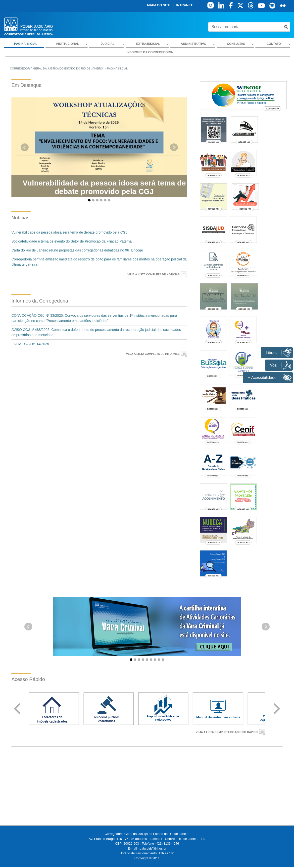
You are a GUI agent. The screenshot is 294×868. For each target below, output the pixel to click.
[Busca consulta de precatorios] (286, 27)
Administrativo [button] (194, 44)
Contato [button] (274, 44)
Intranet (185, 5)
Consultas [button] (236, 44)
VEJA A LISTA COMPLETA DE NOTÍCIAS (153, 274)
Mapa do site (158, 5)
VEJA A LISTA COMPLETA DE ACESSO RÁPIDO (227, 732)
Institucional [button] (68, 44)
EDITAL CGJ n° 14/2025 (30, 344)
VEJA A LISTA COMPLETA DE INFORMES (153, 354)
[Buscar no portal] (245, 27)
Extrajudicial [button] (148, 44)
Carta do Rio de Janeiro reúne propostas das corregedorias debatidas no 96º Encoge (77, 250)
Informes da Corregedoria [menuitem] (150, 52)
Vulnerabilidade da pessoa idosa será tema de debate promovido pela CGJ (69, 232)
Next (277, 709)
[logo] (29, 26)
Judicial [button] (108, 44)
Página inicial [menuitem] (26, 44)
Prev (17, 709)
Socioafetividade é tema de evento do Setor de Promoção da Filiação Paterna (72, 241)
